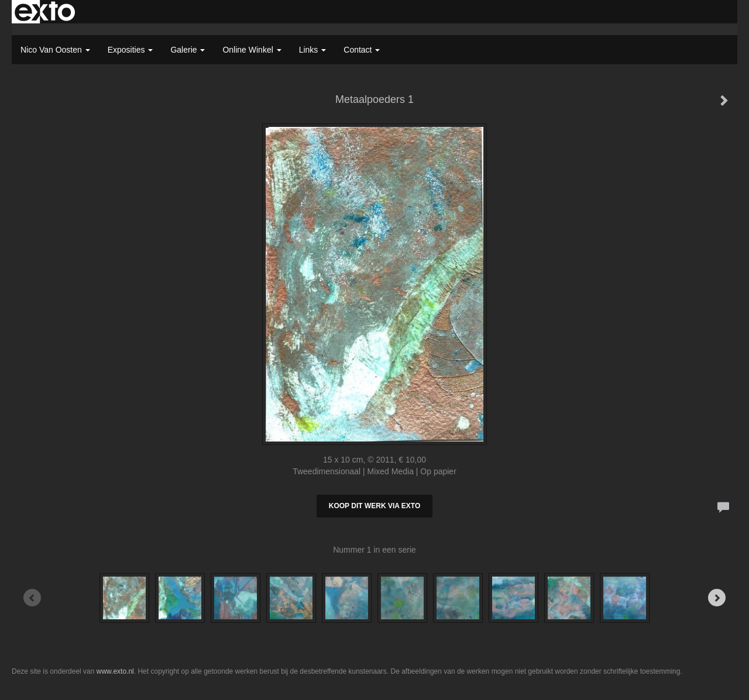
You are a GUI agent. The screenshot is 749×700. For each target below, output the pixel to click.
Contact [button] (362, 50)
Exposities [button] (130, 50)
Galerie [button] (188, 50)
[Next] (717, 598)
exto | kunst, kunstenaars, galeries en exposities (45, 12)
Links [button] (313, 50)
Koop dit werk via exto (374, 506)
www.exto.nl (115, 671)
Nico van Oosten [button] (55, 50)
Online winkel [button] (252, 50)
